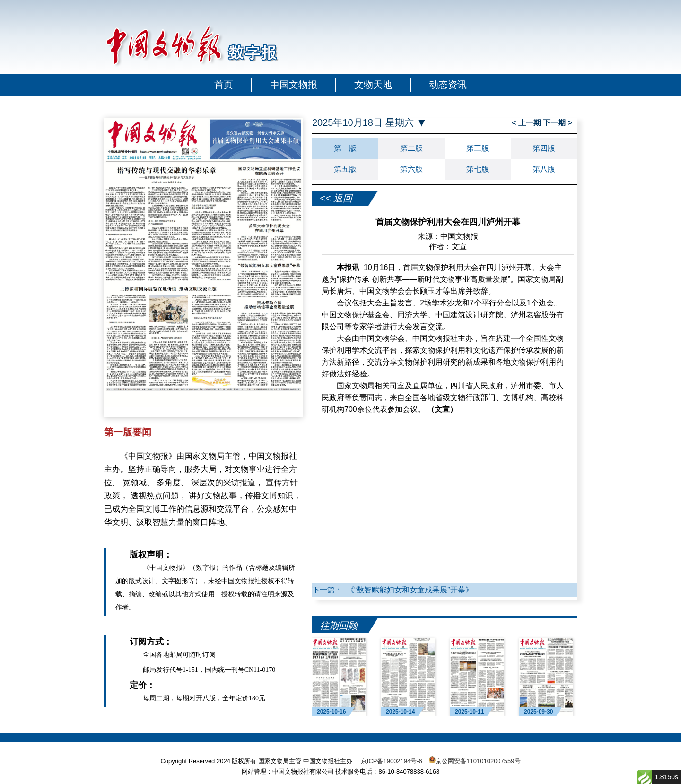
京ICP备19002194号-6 (392, 761)
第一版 (345, 148)
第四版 (544, 148)
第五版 (345, 169)
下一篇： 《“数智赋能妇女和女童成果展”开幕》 (393, 590)
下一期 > (558, 123)
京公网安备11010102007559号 (478, 761)
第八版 (544, 169)
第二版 (411, 148)
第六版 (411, 169)
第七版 (478, 169)
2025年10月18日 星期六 (363, 123)
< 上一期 (527, 123)
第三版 (478, 148)
